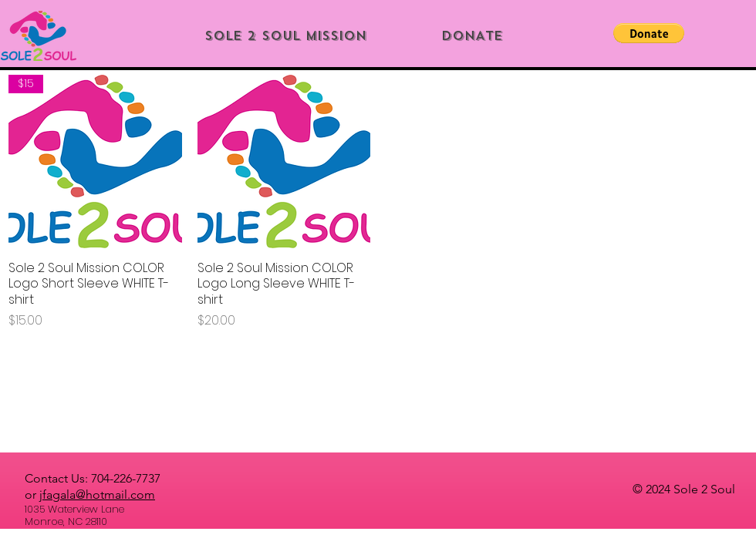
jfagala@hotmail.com (97, 494)
